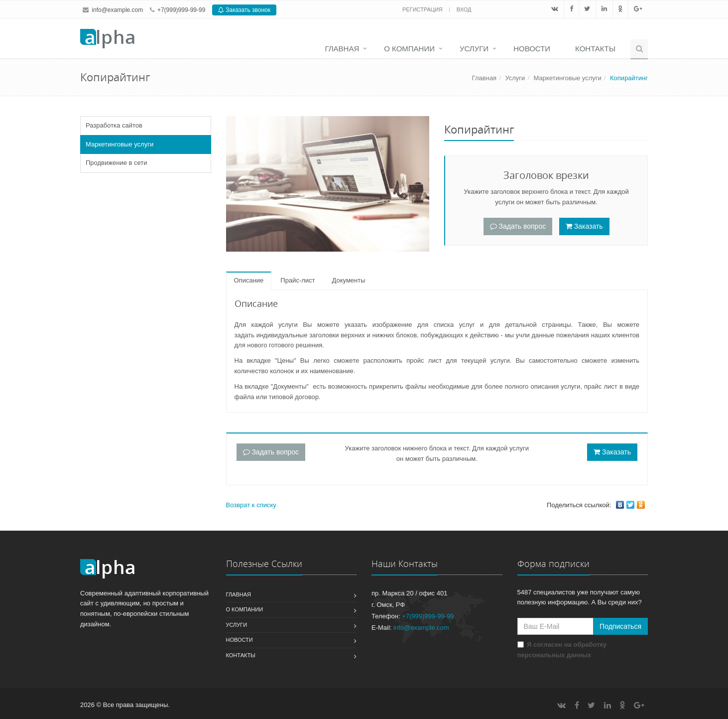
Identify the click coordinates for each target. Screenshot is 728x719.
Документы (349, 280)
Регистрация (423, 9)
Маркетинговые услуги (568, 78)
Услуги (474, 49)
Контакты (595, 49)
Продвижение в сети (117, 163)
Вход (464, 9)
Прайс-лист (298, 280)
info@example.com (117, 10)
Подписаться (620, 626)
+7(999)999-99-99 (181, 10)
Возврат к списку (251, 505)
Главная (342, 49)
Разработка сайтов (114, 125)
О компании (409, 49)
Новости (532, 49)
